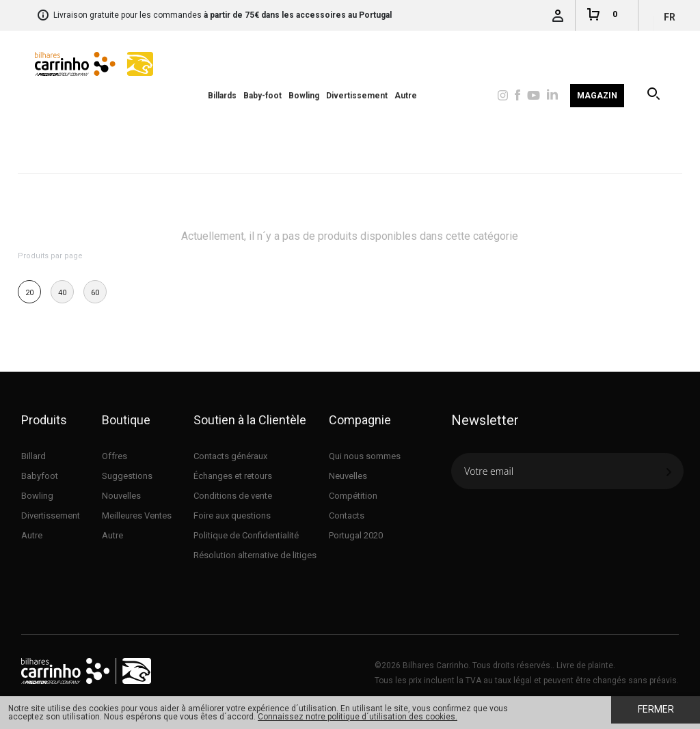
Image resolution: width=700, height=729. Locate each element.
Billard (33, 456)
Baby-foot (262, 96)
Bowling (304, 96)
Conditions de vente (233, 496)
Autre (406, 96)
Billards (222, 96)
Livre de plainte (585, 665)
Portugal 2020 (356, 535)
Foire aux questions (232, 515)
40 (62, 293)
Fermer (656, 709)
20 (29, 293)
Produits (44, 420)
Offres (115, 456)
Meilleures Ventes (137, 515)
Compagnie (360, 420)
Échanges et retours (233, 476)
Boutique (126, 420)
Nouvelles (121, 496)
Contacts (347, 515)
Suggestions (127, 476)
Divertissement (357, 96)
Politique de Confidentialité (246, 535)
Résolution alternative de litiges (255, 555)
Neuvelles (348, 476)
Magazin (597, 96)
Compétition (353, 496)
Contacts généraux (230, 456)
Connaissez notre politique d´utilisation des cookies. (358, 717)
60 (95, 293)
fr (670, 17)
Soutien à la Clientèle (250, 420)
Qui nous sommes (365, 456)
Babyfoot (40, 476)
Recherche (655, 96)
